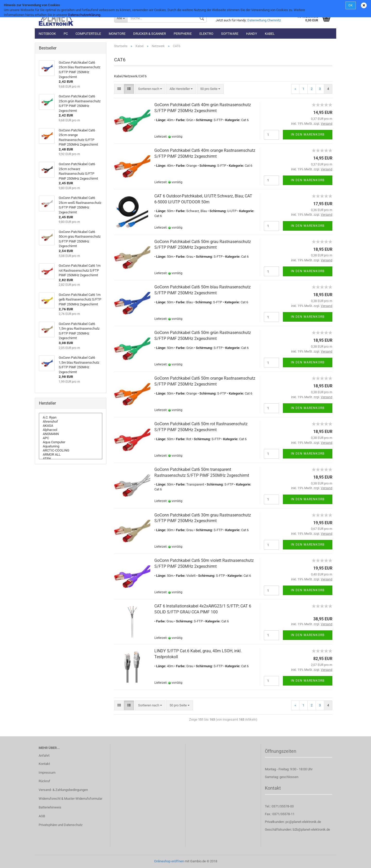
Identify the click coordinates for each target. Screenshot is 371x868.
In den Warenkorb (308, 135)
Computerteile (88, 34)
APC (71, 438)
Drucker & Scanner (150, 34)
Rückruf (44, 781)
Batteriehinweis (50, 807)
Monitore (117, 34)
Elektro (206, 34)
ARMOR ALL (71, 455)
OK (351, 5)
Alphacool (71, 430)
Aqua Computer (71, 442)
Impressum (47, 773)
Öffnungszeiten (281, 751)
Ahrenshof (71, 422)
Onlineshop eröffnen (169, 861)
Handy (252, 34)
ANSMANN (71, 434)
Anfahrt (44, 756)
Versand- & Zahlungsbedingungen (63, 790)
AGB (42, 816)
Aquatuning (71, 446)
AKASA (71, 426)
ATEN (71, 459)
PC (66, 34)
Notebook (47, 34)
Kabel (270, 34)
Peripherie (183, 34)
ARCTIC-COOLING (71, 450)
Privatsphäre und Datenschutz (61, 825)
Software (230, 34)
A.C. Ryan (71, 418)
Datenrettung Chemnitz (264, 20)
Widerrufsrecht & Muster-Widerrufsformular (70, 799)
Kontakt (44, 764)
